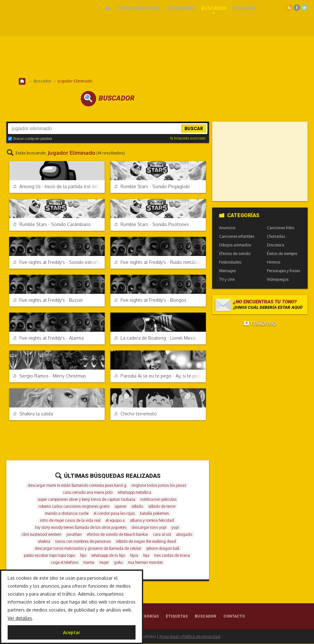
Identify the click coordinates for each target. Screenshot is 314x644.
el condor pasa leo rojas (114, 514)
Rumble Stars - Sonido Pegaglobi (152, 187)
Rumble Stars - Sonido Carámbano (52, 225)
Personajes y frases (283, 271)
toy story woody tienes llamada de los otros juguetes (81, 528)
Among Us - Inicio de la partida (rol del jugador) (59, 187)
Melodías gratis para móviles (48, 15)
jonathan (74, 535)
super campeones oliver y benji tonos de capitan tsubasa (86, 500)
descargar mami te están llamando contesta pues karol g (77, 486)
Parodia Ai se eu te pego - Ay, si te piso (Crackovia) (160, 376)
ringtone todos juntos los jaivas (159, 486)
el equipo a (115, 521)
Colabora (244, 8)
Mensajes (227, 271)
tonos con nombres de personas (83, 542)
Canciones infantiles (237, 237)
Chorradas (276, 237)
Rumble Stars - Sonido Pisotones (152, 225)
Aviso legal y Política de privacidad (190, 637)
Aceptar (72, 632)
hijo (83, 556)
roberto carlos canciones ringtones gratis (74, 507)
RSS (289, 8)
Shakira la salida (33, 414)
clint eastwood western (42, 535)
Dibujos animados (235, 245)
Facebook (297, 8)
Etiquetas (177, 617)
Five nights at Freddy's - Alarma (48, 338)
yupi (175, 528)
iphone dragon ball (163, 549)
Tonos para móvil (138, 8)
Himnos (274, 262)
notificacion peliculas (158, 500)
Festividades (230, 262)
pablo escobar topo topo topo (49, 556)
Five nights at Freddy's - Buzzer (48, 300)
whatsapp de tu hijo (108, 556)
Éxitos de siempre (282, 254)
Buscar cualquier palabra (30, 139)
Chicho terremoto (136, 414)
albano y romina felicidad (152, 521)
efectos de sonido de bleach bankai (117, 535)
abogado (184, 535)
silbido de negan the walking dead (146, 542)
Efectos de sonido (235, 254)
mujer (104, 563)
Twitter (304, 8)
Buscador (214, 8)
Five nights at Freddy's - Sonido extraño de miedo (59, 262)
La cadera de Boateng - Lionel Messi (155, 338)
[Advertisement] (157, 57)
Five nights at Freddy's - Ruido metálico (158, 262)
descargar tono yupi (149, 528)
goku (118, 563)
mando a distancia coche (67, 514)
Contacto (234, 617)
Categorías (181, 8)
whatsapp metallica (134, 493)
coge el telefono (65, 563)
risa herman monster (145, 563)
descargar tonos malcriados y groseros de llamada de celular (88, 549)
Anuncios (227, 228)
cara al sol (162, 535)
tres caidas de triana (172, 556)
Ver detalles (20, 618)
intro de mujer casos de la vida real (70, 521)
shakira (44, 542)
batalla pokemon (154, 514)
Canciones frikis (281, 228)
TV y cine (227, 280)
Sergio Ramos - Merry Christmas (50, 376)
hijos (134, 556)
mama (89, 563)
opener (120, 507)
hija (146, 556)
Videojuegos (278, 280)
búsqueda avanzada (188, 138)
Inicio (107, 8)
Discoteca (276, 245)
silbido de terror (162, 507)
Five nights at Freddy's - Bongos (150, 300)
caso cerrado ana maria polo (88, 493)
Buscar (194, 129)
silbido (137, 507)
